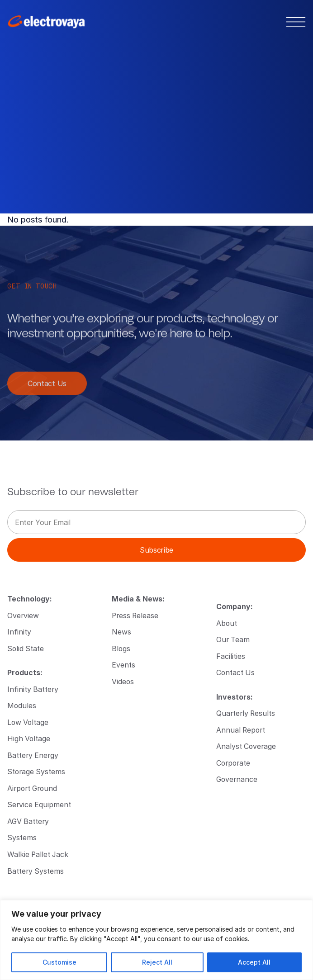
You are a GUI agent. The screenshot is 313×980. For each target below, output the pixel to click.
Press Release (135, 615)
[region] (156, 940)
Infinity (19, 632)
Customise (59, 962)
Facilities (231, 656)
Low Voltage (28, 722)
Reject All (157, 962)
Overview (23, 615)
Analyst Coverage (246, 746)
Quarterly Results (246, 713)
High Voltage (29, 738)
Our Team (233, 639)
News (121, 632)
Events (123, 665)
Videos (123, 681)
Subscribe (156, 550)
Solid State (26, 648)
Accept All (254, 962)
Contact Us (47, 389)
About (227, 623)
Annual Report (241, 730)
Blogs (121, 648)
